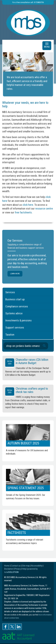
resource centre (44, 209)
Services (10, 292)
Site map (26, 566)
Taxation (10, 335)
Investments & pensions (19, 320)
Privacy (18, 569)
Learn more (15, 274)
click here (28, 205)
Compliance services (17, 306)
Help (24, 569)
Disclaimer (9, 569)
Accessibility (37, 566)
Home (7, 566)
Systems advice (14, 313)
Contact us (16, 566)
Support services (15, 327)
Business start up (15, 299)
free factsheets (23, 212)
